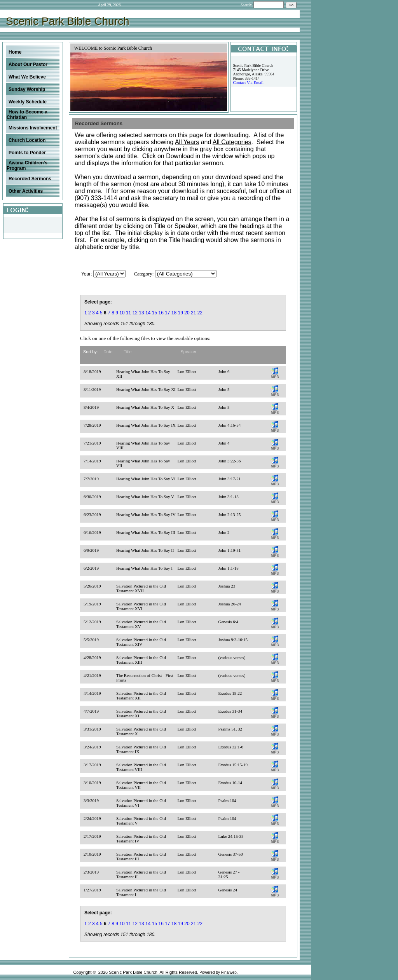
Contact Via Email (248, 83)
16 (161, 313)
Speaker (189, 352)
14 (148, 313)
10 (122, 313)
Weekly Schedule (28, 102)
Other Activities (26, 191)
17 (167, 313)
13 (141, 313)
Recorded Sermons (30, 179)
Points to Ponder (27, 153)
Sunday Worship (27, 89)
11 (128, 313)
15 (154, 313)
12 (135, 313)
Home (15, 52)
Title (127, 352)
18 (174, 313)
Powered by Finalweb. (218, 972)
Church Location (27, 140)
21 (193, 313)
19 (181, 313)
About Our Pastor (28, 65)
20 (187, 313)
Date (108, 352)
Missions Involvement (33, 128)
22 (200, 313)
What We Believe (27, 77)
